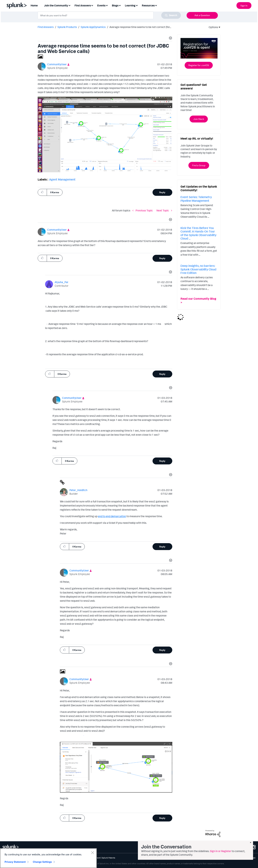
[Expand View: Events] (107, 5)
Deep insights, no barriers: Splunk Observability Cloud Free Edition (198, 269)
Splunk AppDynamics (93, 27)
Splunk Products (67, 27)
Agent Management (62, 179)
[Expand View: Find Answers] (92, 5)
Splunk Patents (109, 858)
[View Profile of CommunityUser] (57, 64)
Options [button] (212, 27)
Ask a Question (202, 15)
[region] (48, 858)
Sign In (244, 6)
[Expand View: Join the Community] (69, 5)
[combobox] (109, 15)
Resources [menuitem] (148, 5)
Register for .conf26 (199, 65)
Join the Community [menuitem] (56, 5)
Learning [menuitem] (130, 5)
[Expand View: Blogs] (120, 5)
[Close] (92, 853)
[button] (170, 38)
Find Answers (46, 27)
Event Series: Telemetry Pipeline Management (196, 199)
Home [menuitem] (34, 5)
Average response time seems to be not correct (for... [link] (140, 27)
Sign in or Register (220, 851)
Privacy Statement (15, 862)
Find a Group (199, 165)
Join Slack (199, 119)
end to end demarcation (112, 516)
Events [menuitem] (101, 5)
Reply (162, 192)
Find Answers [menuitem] (83, 5)
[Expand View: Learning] (137, 5)
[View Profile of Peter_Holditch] (78, 490)
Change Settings (42, 862)
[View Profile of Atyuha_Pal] (61, 282)
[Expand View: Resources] (156, 5)
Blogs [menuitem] (115, 5)
